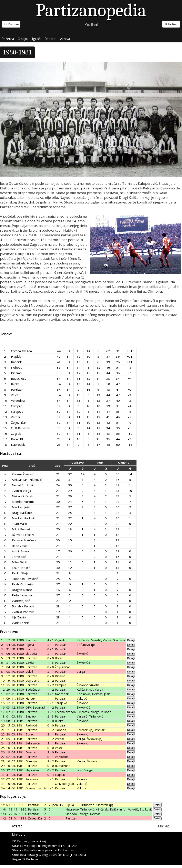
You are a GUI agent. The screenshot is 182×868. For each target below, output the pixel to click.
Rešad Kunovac (23, 598)
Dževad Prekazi (23, 538)
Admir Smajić (21, 554)
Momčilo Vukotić (23, 505)
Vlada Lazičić (21, 626)
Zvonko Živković (23, 477)
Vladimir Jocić (21, 604)
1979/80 (16, 829)
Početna (10, 40)
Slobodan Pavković (25, 582)
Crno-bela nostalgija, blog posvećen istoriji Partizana (49, 858)
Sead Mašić (20, 527)
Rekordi (66, 40)
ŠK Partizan (171, 24)
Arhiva (85, 40)
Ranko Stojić (20, 576)
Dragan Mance (22, 593)
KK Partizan (11, 24)
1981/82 (164, 829)
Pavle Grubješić (23, 587)
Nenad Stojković (23, 488)
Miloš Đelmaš (21, 532)
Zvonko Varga (21, 494)
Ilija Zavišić (19, 620)
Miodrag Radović (24, 521)
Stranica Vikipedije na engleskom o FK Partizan (45, 849)
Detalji (131, 643)
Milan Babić (20, 565)
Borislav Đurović (23, 609)
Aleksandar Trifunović (27, 483)
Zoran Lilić (19, 560)
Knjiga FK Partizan (25, 862)
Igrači (48, 40)
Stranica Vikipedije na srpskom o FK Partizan (43, 853)
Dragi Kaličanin (22, 516)
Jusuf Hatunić (21, 571)
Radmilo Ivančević (24, 543)
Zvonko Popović (23, 615)
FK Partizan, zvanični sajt (30, 844)
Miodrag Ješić (21, 510)
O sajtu (30, 40)
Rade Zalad (20, 549)
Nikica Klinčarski (23, 499)
